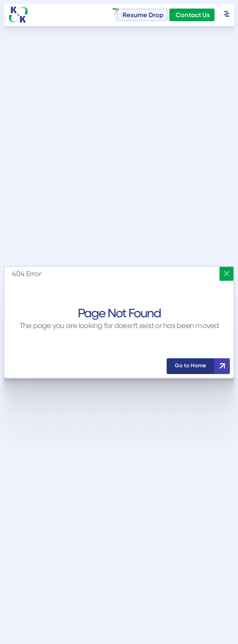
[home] (19, 15)
